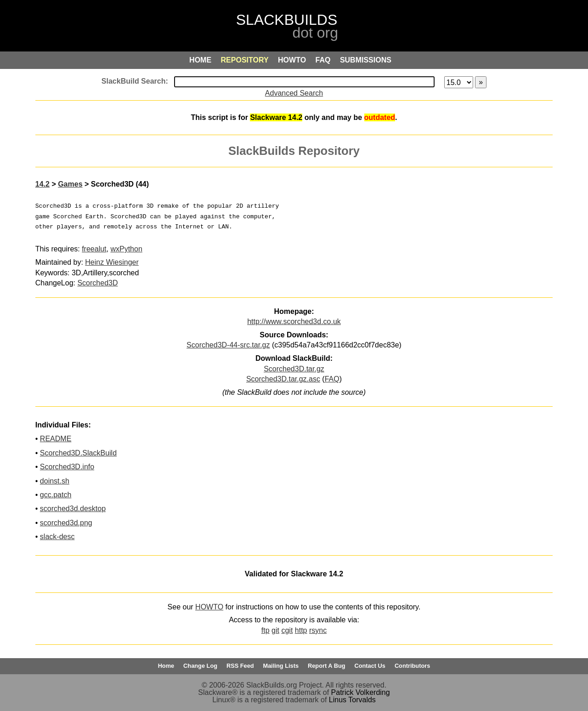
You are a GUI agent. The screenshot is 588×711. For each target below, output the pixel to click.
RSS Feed (240, 666)
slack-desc (57, 537)
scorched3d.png (66, 523)
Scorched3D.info (67, 467)
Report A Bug (327, 666)
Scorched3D (97, 283)
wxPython (126, 249)
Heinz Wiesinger (112, 262)
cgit (287, 630)
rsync (318, 630)
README (56, 439)
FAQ (332, 379)
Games (70, 184)
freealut (94, 249)
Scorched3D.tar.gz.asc (283, 379)
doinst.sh (55, 481)
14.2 (42, 184)
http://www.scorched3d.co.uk (294, 321)
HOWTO (209, 607)
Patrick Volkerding (361, 692)
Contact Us (370, 666)
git (275, 630)
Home (166, 666)
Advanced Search (294, 93)
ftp (266, 630)
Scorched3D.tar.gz (294, 369)
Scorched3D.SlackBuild (78, 453)
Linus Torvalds (352, 700)
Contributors (412, 666)
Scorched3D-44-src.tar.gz (228, 345)
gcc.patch (56, 495)
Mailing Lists (281, 666)
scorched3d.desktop (73, 509)
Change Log (200, 666)
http (301, 630)
